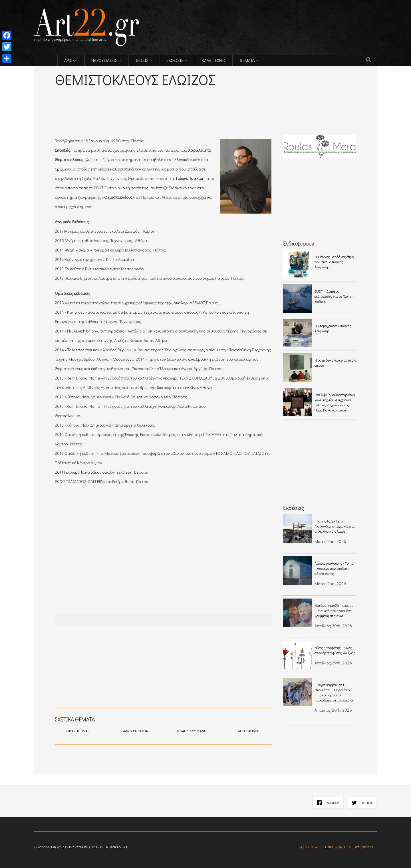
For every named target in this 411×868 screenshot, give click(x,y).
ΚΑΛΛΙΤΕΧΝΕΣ (214, 60)
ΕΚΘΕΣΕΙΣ (175, 60)
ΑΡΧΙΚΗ (71, 60)
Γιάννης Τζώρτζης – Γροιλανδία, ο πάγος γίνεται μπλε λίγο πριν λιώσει (335, 526)
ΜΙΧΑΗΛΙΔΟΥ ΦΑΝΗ (192, 731)
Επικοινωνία (335, 847)
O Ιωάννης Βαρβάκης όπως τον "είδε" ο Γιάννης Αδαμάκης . (334, 262)
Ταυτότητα (308, 847)
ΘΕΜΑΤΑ (247, 60)
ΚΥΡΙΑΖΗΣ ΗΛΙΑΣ (77, 731)
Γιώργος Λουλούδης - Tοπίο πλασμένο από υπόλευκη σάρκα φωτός (334, 568)
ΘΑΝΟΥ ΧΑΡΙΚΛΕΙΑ (135, 731)
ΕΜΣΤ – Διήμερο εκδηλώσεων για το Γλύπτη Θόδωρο (334, 296)
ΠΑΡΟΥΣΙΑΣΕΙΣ (104, 60)
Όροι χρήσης (364, 847)
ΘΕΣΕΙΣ (142, 60)
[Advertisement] (122, 97)
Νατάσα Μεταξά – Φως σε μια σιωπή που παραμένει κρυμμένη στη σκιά (334, 611)
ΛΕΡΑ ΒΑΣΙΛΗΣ (248, 731)
